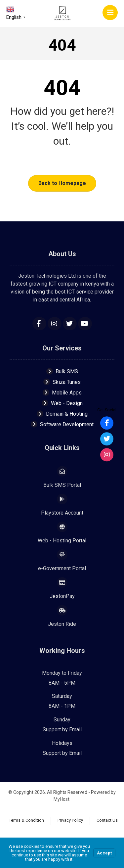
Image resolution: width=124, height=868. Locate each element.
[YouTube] (85, 324)
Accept (104, 853)
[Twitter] (70, 324)
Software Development (62, 424)
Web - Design (62, 403)
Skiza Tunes (62, 382)
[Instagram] (55, 324)
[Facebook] (39, 324)
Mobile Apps (62, 393)
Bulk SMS (62, 371)
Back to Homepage (62, 183)
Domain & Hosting (62, 414)
